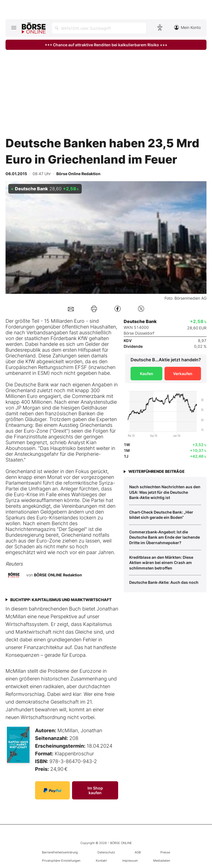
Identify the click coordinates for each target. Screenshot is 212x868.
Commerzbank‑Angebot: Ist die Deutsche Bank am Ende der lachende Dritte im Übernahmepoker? (165, 537)
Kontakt (101, 861)
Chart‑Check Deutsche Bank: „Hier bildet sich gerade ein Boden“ (161, 515)
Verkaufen (183, 374)
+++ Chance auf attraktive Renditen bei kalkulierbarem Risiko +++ (106, 45)
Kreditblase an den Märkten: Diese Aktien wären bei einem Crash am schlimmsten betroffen (161, 563)
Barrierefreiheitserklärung (60, 852)
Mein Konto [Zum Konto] (187, 27)
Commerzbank (88, 396)
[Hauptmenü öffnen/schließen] (14, 28)
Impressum (130, 861)
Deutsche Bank (32, 385)
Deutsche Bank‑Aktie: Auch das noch (164, 582)
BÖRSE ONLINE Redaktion (58, 575)
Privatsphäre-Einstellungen (61, 861)
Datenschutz (106, 852)
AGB (138, 852)
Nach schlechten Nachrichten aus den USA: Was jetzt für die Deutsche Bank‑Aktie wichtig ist (165, 492)
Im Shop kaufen (95, 790)
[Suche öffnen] (99, 28)
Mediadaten (162, 861)
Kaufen (147, 374)
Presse (165, 852)
